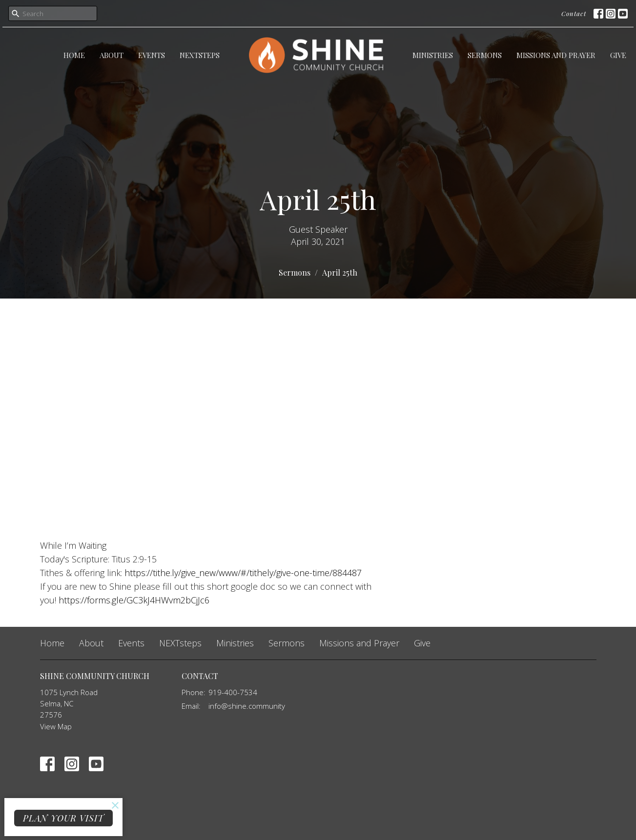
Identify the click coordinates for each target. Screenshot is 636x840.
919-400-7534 (233, 692)
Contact (574, 13)
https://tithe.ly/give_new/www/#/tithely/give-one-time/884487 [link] (243, 573)
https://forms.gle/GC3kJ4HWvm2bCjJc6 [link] (134, 600)
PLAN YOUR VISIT (63, 818)
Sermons (485, 55)
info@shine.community (247, 706)
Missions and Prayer (556, 55)
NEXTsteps (200, 55)
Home (74, 55)
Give (618, 55)
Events (152, 55)
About (112, 55)
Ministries (433, 55)
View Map (56, 726)
